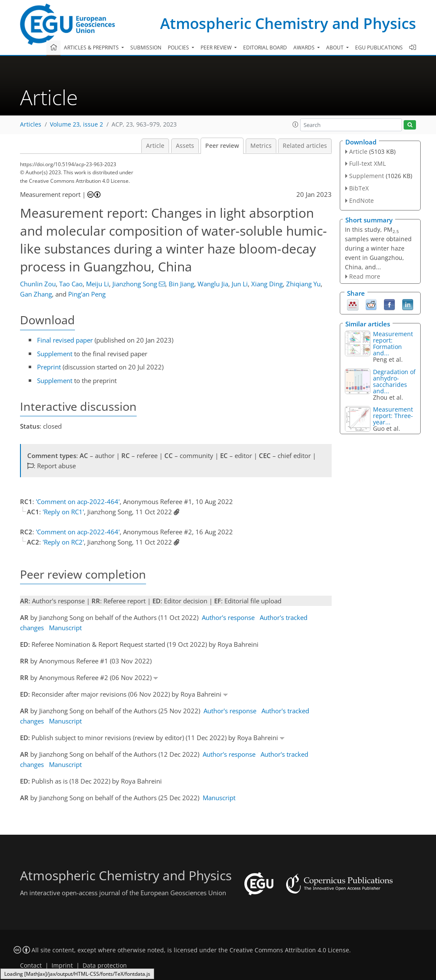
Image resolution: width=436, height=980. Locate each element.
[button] (295, 124)
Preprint (49, 367)
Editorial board (265, 48)
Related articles (305, 146)
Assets (185, 146)
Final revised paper (65, 340)
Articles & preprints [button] (92, 48)
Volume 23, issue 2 (76, 124)
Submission (146, 48)
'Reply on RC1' (63, 512)
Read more (365, 276)
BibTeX (359, 188)
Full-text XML (367, 163)
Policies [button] (179, 48)
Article (155, 146)
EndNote (361, 200)
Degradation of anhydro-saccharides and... (394, 381)
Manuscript (65, 628)
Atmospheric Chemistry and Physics (288, 23)
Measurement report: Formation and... (393, 343)
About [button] (336, 48)
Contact (31, 966)
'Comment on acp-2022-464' (78, 502)
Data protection (105, 966)
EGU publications (379, 48)
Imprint (62, 966)
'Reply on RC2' (63, 542)
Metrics (261, 146)
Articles (31, 124)
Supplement (55, 354)
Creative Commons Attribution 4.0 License (289, 950)
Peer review (222, 146)
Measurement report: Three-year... (393, 416)
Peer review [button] (217, 48)
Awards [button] (305, 48)
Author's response (228, 617)
